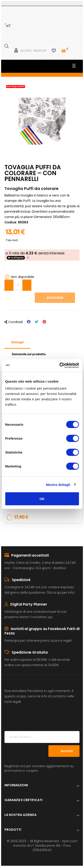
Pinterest (44, 322)
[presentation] (39, 720)
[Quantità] (18, 285)
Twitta (37, 322)
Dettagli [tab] (17, 342)
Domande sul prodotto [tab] (29, 354)
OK (42, 499)
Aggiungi (55, 298)
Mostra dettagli (58, 484)
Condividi (29, 322)
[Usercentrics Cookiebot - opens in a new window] (60, 366)
